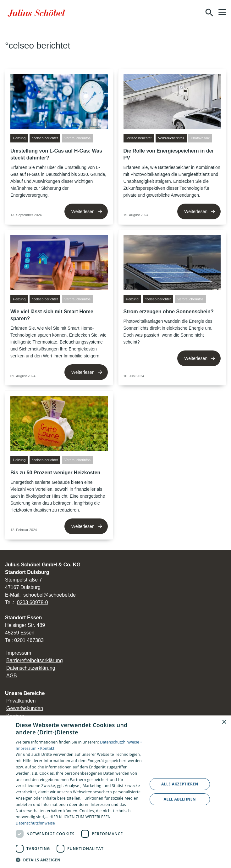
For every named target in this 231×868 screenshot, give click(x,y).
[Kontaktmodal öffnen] (196, 13)
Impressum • (28, 748)
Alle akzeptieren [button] (180, 784)
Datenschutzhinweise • (121, 742)
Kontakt (47, 748)
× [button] (224, 722)
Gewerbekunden (25, 708)
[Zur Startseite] (37, 13)
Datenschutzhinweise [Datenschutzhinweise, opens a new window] (35, 823)
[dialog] (115, 792)
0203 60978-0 (33, 602)
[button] (222, 12)
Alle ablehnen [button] (180, 799)
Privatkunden (21, 701)
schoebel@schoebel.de (49, 595)
